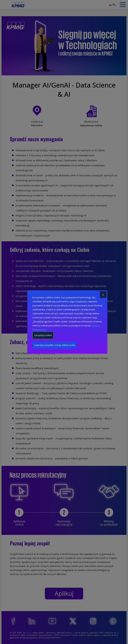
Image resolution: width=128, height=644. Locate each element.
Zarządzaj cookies (43, 335)
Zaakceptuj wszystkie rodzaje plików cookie (55, 345)
